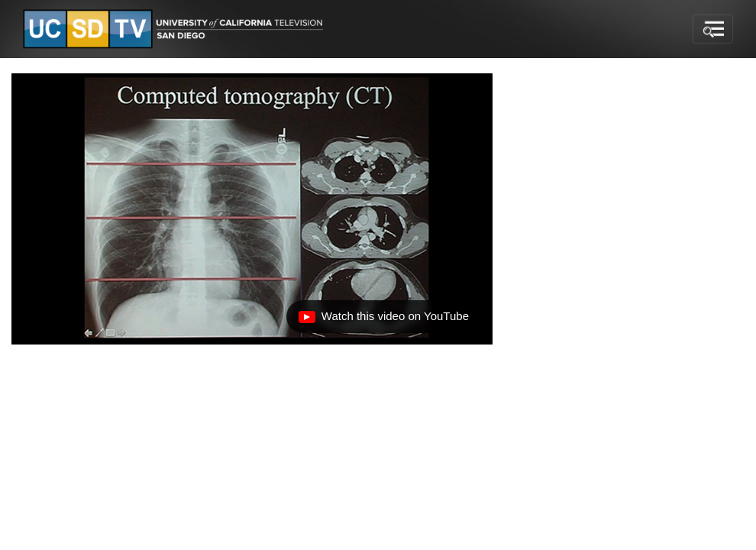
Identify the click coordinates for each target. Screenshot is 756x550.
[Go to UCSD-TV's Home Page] (176, 29)
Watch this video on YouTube (383, 320)
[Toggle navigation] (713, 29)
